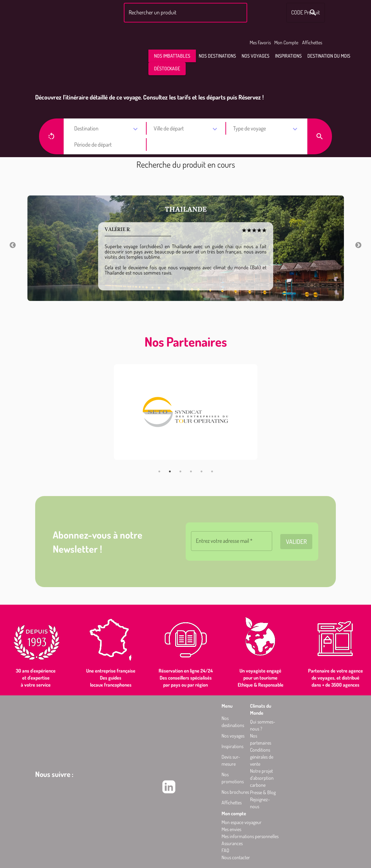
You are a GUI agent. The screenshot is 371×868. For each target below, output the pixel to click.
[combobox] (185, 13)
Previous (13, 245)
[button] (172, 56)
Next (358, 245)
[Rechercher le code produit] (313, 13)
